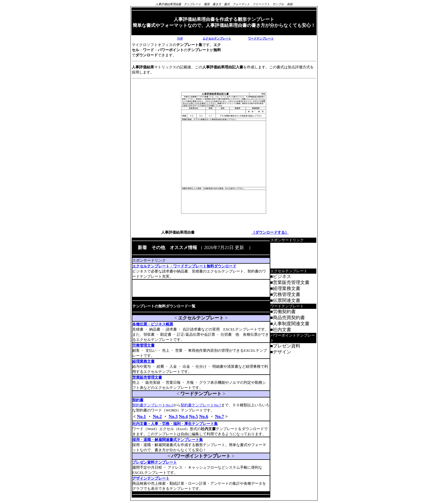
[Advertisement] (199, 288)
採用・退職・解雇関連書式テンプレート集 (168, 440)
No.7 (220, 416)
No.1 (141, 416)
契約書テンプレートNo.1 (153, 405)
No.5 (193, 416)
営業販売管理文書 (147, 377)
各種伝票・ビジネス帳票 (153, 324)
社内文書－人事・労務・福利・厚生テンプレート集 (175, 424)
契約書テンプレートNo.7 (201, 405)
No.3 (173, 416)
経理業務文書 (143, 361)
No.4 (183, 416)
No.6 (204, 416)
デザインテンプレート (151, 478)
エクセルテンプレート (217, 38)
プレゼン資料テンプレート (155, 462)
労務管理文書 (143, 345)
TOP (180, 38)
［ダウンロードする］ (270, 232)
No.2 (157, 416)
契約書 (138, 400)
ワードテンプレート (261, 38)
